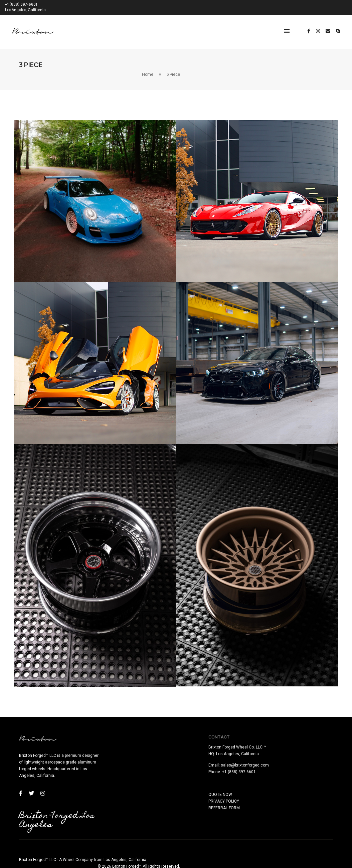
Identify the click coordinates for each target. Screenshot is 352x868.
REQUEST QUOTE (332, 6)
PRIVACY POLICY (196, 800)
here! (89, 864)
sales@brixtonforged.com (217, 764)
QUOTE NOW (193, 793)
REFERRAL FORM (197, 806)
